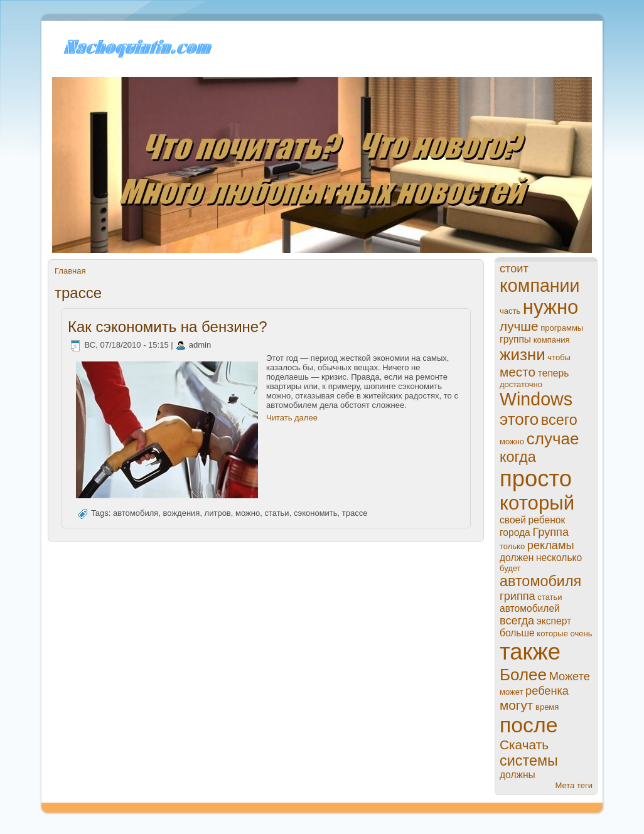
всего (559, 420)
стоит (514, 269)
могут (516, 705)
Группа (550, 532)
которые (552, 634)
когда (518, 457)
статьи (276, 514)
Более (523, 675)
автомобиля (136, 514)
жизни (523, 355)
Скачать (524, 745)
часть (510, 311)
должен (517, 558)
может (511, 692)
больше (517, 633)
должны (518, 775)
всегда (517, 621)
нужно (551, 307)
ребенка (547, 691)
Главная (70, 271)
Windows (536, 399)
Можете (570, 676)
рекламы (551, 545)
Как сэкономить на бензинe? (168, 327)
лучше (519, 326)
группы (515, 339)
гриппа (518, 596)
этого (519, 419)
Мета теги (574, 785)
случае (553, 439)
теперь (554, 373)
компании (540, 286)
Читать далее (292, 418)
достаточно (521, 384)
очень (582, 634)
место (518, 372)
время (547, 707)
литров (218, 514)
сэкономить (316, 514)
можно (248, 514)
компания (552, 340)
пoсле (529, 725)
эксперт (554, 621)
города (515, 532)
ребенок (547, 520)
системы (529, 761)
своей (513, 520)
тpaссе (355, 514)
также (530, 652)
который (537, 503)
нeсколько (559, 558)
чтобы (559, 357)
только (512, 546)
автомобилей (530, 608)
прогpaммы (562, 328)
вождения (182, 514)
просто (536, 478)
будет (510, 568)
